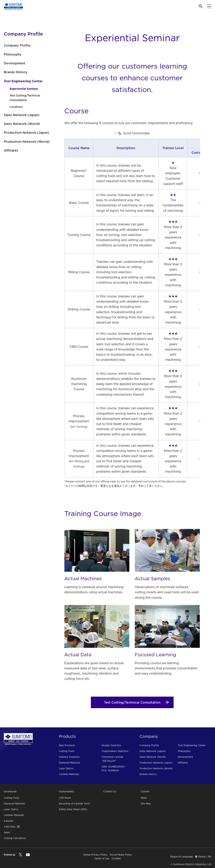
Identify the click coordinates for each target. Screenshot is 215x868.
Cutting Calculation (15, 838)
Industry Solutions (69, 757)
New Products (67, 745)
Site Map (146, 804)
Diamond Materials (69, 763)
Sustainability (67, 791)
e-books (9, 821)
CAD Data (12, 827)
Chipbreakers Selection (115, 751)
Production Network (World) (27, 142)
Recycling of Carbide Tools (74, 804)
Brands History (16, 72)
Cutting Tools (67, 751)
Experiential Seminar (24, 89)
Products (67, 736)
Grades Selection (111, 745)
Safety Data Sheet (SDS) (73, 809)
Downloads (10, 791)
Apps (7, 832)
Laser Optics (66, 768)
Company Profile (17, 45)
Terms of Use (102, 858)
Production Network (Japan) (26, 133)
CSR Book (65, 798)
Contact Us (110, 791)
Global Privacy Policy (95, 855)
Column (145, 791)
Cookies (116, 858)
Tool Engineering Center (23, 81)
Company (149, 736)
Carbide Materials (69, 774)
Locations (16, 107)
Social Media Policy (121, 855)
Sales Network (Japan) (22, 115)
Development (15, 63)
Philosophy (13, 54)
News (144, 798)
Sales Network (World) (22, 124)
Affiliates (11, 150)
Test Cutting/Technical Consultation (25, 98)
